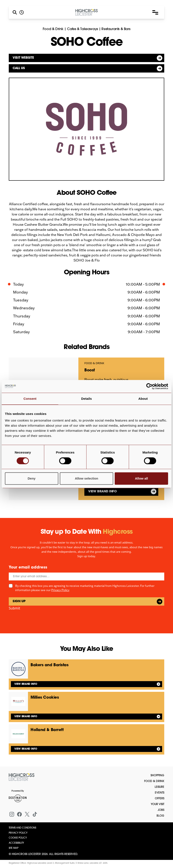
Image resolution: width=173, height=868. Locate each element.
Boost (90, 370)
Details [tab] (86, 399)
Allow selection (86, 478)
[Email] (86, 576)
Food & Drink (53, 29)
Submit (14, 608)
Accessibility (16, 843)
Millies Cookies (45, 698)
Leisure (159, 787)
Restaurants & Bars (116, 29)
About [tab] (143, 399)
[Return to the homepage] (22, 777)
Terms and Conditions (22, 828)
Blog (160, 816)
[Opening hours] (22, 12)
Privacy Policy (60, 590)
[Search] (15, 12)
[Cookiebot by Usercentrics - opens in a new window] (149, 386)
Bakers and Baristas (49, 665)
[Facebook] (19, 814)
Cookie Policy (18, 838)
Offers (160, 799)
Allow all (141, 478)
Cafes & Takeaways (83, 29)
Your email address (28, 568)
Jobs (161, 810)
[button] (155, 12)
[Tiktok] (35, 814)
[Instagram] (12, 814)
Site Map (14, 848)
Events (160, 793)
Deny (32, 478)
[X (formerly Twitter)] (27, 814)
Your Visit (158, 804)
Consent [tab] (30, 399)
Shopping (157, 776)
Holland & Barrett (47, 730)
